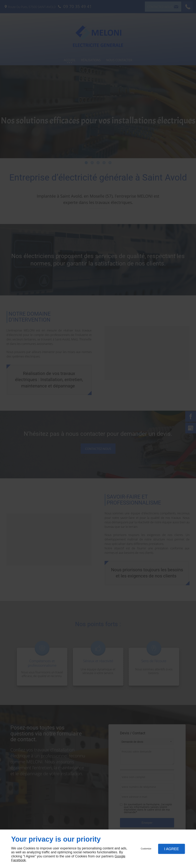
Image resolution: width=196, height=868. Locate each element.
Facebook (18, 860)
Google (120, 856)
